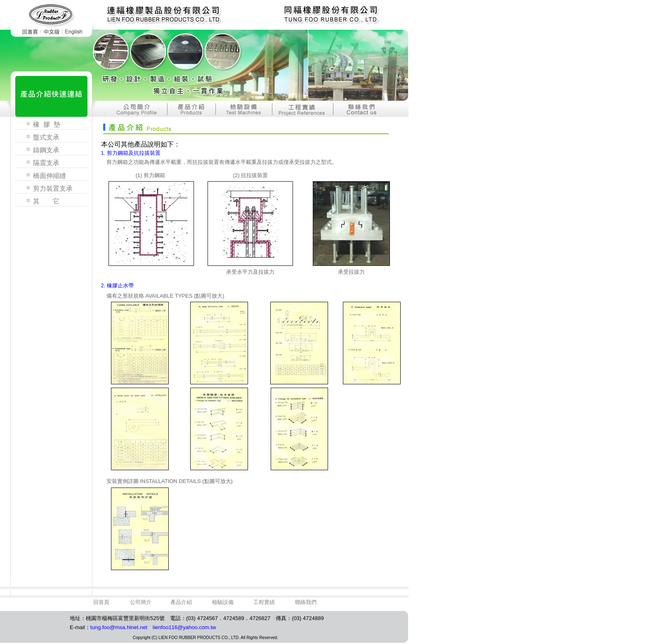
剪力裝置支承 (53, 188)
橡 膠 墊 (47, 124)
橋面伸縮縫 (50, 176)
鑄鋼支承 (46, 150)
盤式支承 (46, 137)
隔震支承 (46, 163)
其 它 (46, 201)
